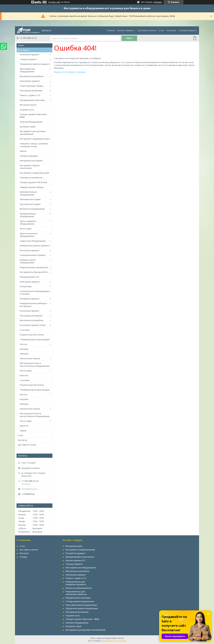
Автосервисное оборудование (27, 70)
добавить (158, 2)
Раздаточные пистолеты (32, 335)
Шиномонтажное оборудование (28, 193)
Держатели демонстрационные (82, 608)
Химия (23, 431)
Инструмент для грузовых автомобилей (33, 133)
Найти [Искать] (129, 38)
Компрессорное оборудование (28, 261)
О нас (162, 30)
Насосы (23, 344)
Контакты (171, 30)
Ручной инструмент (30, 54)
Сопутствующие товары (32, 86)
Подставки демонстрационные (81, 605)
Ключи (23, 151)
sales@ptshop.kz (29, 489)
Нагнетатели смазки (30, 358)
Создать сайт (54, 2)
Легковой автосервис (30, 199)
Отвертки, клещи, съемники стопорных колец (34, 145)
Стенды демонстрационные (80, 601)
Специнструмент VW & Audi (33, 182)
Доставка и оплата (147, 30)
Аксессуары (26, 229)
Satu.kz (121, 638)
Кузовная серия (28, 127)
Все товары (23, 50)
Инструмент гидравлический (34, 139)
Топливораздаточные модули (35, 339)
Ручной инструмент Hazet (33, 325)
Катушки (24, 349)
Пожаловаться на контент (115, 641)
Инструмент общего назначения (30, 167)
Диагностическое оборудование (29, 235)
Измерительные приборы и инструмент (33, 305)
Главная (111, 30)
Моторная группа (28, 105)
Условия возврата (187, 30)
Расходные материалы (31, 90)
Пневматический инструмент (34, 64)
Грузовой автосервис (30, 204)
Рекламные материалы (77, 612)
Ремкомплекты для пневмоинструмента (76, 583)
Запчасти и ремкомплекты (79, 588)
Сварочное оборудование (33, 241)
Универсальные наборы (32, 187)
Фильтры (24, 354)
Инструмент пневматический (34, 173)
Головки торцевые (29, 156)
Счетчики (25, 330)
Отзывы (23, 557)
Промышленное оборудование (28, 215)
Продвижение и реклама (32, 100)
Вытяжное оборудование (32, 209)
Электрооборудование (31, 122)
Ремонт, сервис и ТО (30, 95)
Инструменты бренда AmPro (34, 272)
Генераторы (26, 286)
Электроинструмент (30, 81)
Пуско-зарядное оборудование (28, 223)
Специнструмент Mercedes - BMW (34, 116)
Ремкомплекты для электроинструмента (76, 593)
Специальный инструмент (33, 255)
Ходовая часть (27, 110)
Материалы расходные (31, 161)
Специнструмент (28, 59)
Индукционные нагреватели (34, 267)
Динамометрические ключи (80, 557)
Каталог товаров (125, 30)
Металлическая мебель (32, 76)
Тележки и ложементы (31, 178)
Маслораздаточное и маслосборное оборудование (35, 365)
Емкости (24, 375)
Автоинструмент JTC (76, 560)
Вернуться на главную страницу (70, 72)
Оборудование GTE (29, 277)
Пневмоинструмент (30, 299)
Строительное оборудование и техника (34, 293)
